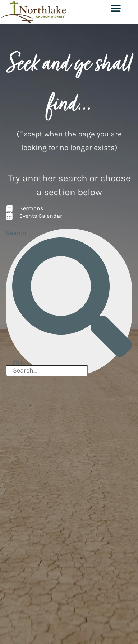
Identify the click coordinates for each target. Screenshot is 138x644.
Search (16, 233)
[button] (116, 8)
